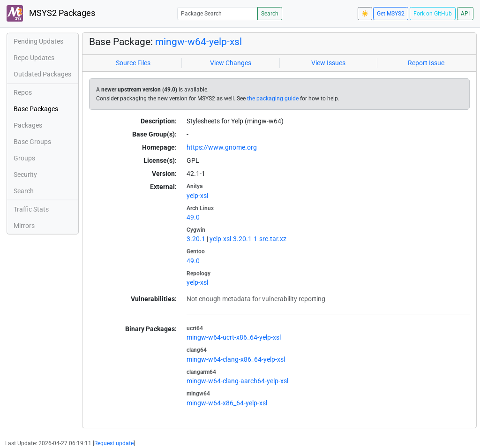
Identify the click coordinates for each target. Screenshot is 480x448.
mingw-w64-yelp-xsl (199, 42)
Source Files (133, 63)
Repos (23, 92)
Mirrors (24, 226)
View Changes (231, 63)
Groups (24, 158)
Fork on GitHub (433, 14)
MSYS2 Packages (51, 13)
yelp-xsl (197, 196)
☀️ (365, 14)
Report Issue (426, 63)
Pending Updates (38, 41)
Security (25, 175)
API (465, 14)
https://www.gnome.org (222, 147)
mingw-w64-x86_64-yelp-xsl (227, 403)
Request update (114, 443)
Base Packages (36, 109)
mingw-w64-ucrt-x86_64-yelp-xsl (234, 337)
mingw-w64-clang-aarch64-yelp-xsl (237, 381)
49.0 (193, 217)
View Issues (328, 63)
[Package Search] (217, 13)
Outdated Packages (42, 74)
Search (270, 14)
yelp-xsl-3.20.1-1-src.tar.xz (248, 239)
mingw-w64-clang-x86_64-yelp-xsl (236, 359)
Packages (28, 125)
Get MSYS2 (391, 14)
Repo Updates (34, 58)
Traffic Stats (31, 209)
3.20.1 (196, 239)
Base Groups (32, 142)
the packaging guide (273, 99)
